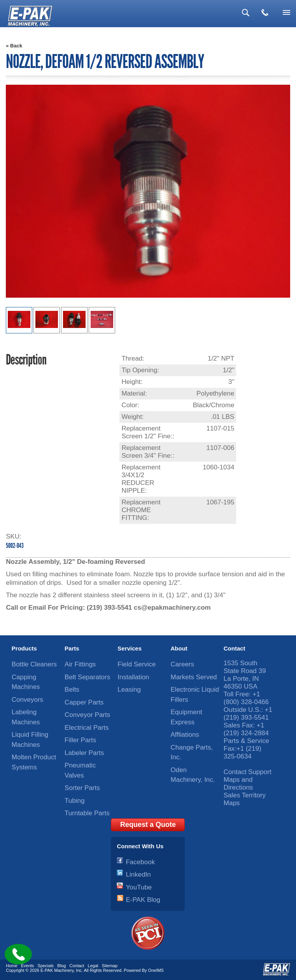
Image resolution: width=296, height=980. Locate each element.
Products (24, 648)
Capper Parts (84, 702)
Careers (182, 664)
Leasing (129, 690)
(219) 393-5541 (109, 608)
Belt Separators (87, 677)
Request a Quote (148, 825)
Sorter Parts (82, 788)
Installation (133, 677)
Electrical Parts (87, 728)
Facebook (140, 862)
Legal (93, 966)
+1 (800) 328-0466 (246, 698)
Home (11, 966)
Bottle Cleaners (34, 664)
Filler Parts (80, 740)
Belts (72, 690)
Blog (61, 966)
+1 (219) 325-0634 (243, 752)
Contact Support (248, 772)
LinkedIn (138, 875)
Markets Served (194, 677)
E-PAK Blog (143, 900)
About (179, 648)
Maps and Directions (238, 784)
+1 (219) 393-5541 (248, 714)
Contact (235, 648)
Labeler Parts (84, 753)
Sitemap (110, 966)
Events (28, 966)
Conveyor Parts (87, 715)
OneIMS (156, 970)
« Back (14, 46)
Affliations (185, 735)
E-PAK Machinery (57, 970)
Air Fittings (80, 664)
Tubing (74, 801)
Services (130, 648)
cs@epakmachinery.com (172, 608)
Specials (46, 966)
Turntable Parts (87, 813)
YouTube (139, 887)
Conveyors (27, 700)
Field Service (137, 664)
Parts (72, 648)
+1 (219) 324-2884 (246, 729)
